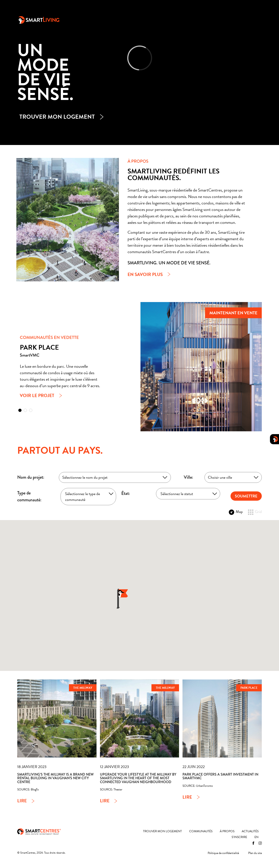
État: (126, 493)
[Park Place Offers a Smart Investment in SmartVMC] (222, 719)
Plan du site (255, 853)
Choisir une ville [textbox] (220, 477)
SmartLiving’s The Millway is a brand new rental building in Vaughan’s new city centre (55, 778)
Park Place (249, 688)
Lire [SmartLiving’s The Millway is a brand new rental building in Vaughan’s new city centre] (22, 801)
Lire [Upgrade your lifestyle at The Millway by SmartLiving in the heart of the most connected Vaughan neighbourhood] (105, 801)
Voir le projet (37, 396)
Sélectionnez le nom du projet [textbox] (85, 477)
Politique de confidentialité (223, 853)
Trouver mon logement (111, 19)
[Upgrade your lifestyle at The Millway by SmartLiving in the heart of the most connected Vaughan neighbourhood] (140, 719)
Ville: (188, 477)
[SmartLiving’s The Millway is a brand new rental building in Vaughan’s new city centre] (57, 719)
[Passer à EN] (252, 19)
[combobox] (115, 477)
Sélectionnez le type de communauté (83, 497)
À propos (180, 19)
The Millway (83, 688)
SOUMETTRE (246, 496)
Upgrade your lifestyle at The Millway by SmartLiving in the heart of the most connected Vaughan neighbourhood (138, 778)
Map (236, 512)
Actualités (205, 19)
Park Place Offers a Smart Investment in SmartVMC (220, 776)
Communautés (151, 19)
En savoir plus (145, 274)
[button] (20, 410)
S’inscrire (231, 19)
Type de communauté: (29, 496)
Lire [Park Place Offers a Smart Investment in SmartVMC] (187, 797)
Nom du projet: (31, 477)
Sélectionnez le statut (177, 494)
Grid (255, 512)
